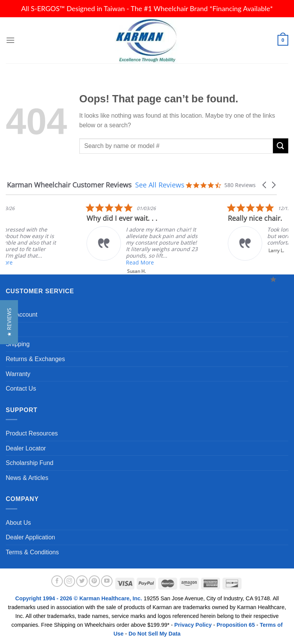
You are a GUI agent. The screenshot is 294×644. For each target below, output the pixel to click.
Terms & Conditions (32, 552)
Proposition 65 (236, 625)
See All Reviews (160, 185)
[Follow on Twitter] (82, 581)
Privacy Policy (193, 625)
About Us (18, 523)
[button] (265, 185)
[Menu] (10, 40)
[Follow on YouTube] (107, 581)
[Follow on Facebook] (57, 581)
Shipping (18, 344)
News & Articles (27, 478)
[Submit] (281, 146)
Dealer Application (30, 537)
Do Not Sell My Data (155, 634)
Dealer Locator (26, 448)
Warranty (18, 374)
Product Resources (32, 433)
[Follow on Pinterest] (95, 581)
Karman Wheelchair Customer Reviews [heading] (69, 185)
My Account (22, 315)
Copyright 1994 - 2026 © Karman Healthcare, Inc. (79, 598)
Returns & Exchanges (35, 359)
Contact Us (21, 389)
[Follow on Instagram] (70, 581)
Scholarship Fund (30, 463)
